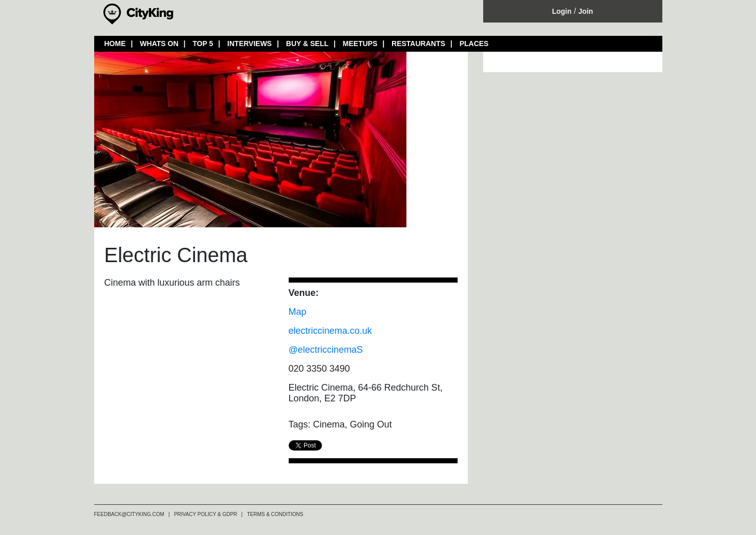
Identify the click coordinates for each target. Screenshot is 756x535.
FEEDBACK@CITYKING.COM (129, 514)
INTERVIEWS (250, 44)
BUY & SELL (307, 44)
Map (298, 312)
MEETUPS (360, 44)
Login (561, 11)
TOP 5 (203, 44)
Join (586, 11)
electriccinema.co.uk (330, 331)
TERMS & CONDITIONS (275, 514)
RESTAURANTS (418, 44)
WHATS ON (159, 44)
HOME (115, 44)
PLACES (474, 44)
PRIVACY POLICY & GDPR (206, 514)
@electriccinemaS (326, 350)
